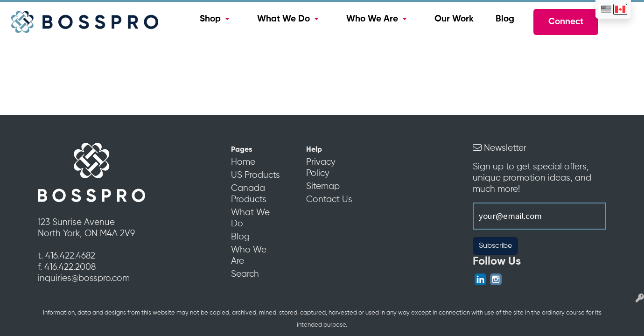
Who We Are (372, 19)
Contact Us (329, 200)
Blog (505, 19)
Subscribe (495, 246)
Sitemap (323, 187)
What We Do (283, 19)
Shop (210, 19)
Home (243, 162)
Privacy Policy (321, 168)
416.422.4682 (70, 256)
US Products (255, 175)
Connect (566, 22)
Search (245, 274)
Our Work (454, 19)
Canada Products (249, 194)
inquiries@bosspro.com (84, 279)
